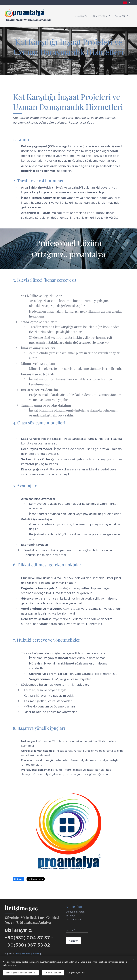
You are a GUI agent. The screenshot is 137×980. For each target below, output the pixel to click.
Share (18, 879)
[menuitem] (81, 16)
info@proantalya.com (27, 953)
